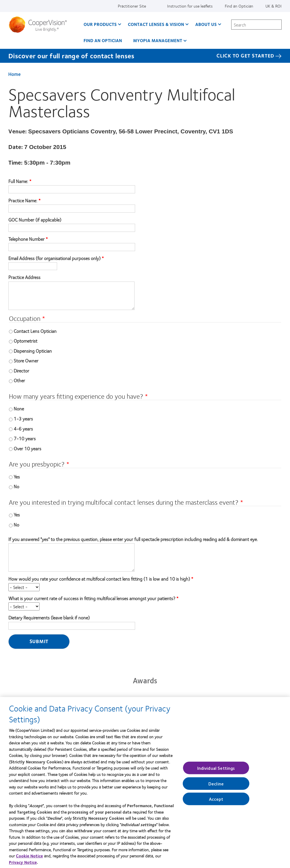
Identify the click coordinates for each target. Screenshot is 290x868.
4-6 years (23, 429)
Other (19, 380)
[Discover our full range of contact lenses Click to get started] (145, 56)
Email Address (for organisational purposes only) (54, 258)
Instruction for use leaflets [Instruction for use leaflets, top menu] (190, 6)
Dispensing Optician (33, 351)
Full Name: (19, 181)
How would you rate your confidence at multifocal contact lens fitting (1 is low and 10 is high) (99, 579)
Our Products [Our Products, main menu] (100, 24)
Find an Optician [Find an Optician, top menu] (239, 6)
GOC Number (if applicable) (35, 220)
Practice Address (24, 277)
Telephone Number (26, 239)
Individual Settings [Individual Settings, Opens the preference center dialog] (216, 769)
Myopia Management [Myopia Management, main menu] (158, 40)
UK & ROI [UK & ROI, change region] (274, 6)
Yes (17, 477)
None (19, 408)
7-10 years (25, 438)
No (16, 486)
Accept (216, 801)
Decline (216, 785)
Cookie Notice (29, 857)
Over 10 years (27, 448)
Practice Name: (23, 201)
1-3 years (23, 419)
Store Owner (26, 360)
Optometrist (25, 341)
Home (14, 74)
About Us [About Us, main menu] (206, 24)
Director (21, 371)
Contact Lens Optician (35, 331)
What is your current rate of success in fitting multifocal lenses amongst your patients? (92, 598)
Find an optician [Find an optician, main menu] (103, 40)
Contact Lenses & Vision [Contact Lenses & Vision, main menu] (156, 24)
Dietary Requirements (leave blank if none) (49, 618)
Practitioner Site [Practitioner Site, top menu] (132, 6)
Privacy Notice (23, 864)
